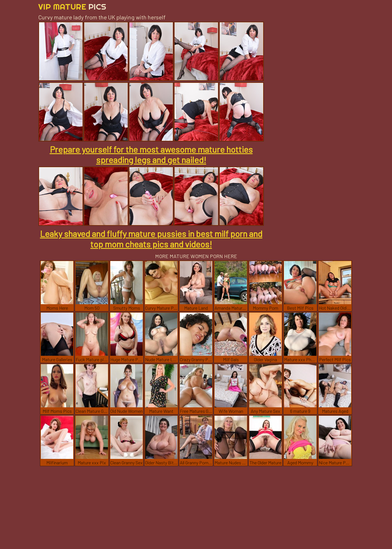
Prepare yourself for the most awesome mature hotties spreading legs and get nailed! (151, 154)
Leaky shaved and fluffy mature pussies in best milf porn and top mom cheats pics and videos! (151, 239)
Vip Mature (72, 7)
